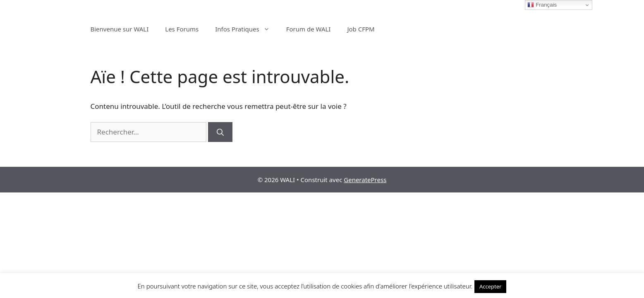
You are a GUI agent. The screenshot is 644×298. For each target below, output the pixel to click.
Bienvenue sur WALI (120, 29)
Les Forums (182, 29)
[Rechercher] (220, 132)
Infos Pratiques (247, 29)
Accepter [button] (491, 286)
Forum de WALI (309, 29)
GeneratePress (365, 180)
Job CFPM (361, 29)
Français (542, 5)
